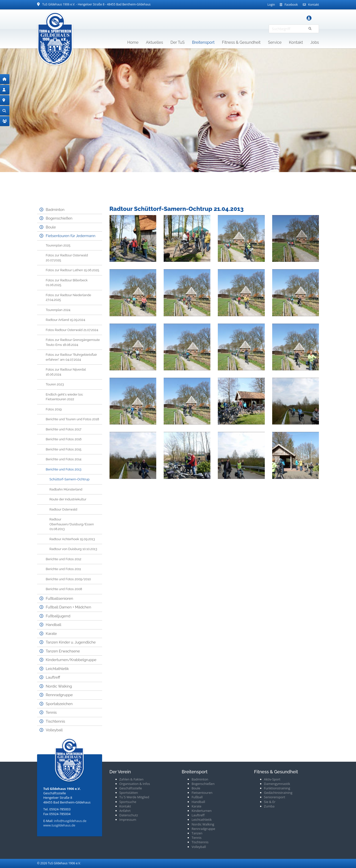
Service (275, 42)
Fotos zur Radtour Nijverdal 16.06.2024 (66, 372)
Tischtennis (55, 721)
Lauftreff (53, 677)
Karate (51, 634)
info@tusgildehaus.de (70, 821)
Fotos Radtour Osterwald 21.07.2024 (72, 330)
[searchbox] (294, 29)
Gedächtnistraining (278, 793)
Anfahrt (125, 811)
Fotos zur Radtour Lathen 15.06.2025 (72, 270)
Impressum (128, 820)
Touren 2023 (55, 384)
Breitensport (203, 42)
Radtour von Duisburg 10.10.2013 (73, 549)
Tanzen (197, 833)
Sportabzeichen (59, 704)
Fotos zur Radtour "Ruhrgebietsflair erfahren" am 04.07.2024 (71, 357)
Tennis (51, 712)
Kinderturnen (202, 811)
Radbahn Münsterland (66, 489)
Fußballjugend (58, 616)
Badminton (55, 210)
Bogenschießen (59, 218)
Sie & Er (270, 802)
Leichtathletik (57, 669)
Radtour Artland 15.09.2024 (65, 320)
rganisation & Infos (136, 784)
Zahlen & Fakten (132, 779)
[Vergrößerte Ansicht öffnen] (133, 238)
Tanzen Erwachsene (63, 651)
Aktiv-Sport (272, 779)
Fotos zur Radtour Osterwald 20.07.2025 (67, 258)
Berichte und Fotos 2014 (64, 459)
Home (133, 42)
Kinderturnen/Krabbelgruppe (71, 660)
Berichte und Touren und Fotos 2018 (72, 419)
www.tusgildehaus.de (59, 825)
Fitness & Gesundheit (241, 42)
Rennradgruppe (59, 695)
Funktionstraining (277, 788)
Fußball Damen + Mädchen (68, 607)
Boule (51, 227)
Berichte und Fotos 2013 (64, 469)
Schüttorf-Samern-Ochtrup (69, 479)
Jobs (315, 42)
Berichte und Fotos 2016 (64, 439)
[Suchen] (310, 29)
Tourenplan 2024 (58, 310)
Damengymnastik (277, 784)
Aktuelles (154, 42)
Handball (54, 625)
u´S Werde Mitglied (135, 797)
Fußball (197, 797)
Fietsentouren (202, 793)
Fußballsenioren (59, 599)
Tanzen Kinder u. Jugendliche (71, 642)
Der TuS (178, 42)
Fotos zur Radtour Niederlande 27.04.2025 (68, 298)
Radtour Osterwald (63, 509)
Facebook (291, 5)
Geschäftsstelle (131, 788)
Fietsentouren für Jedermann (71, 236)
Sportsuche (128, 802)
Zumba (269, 806)
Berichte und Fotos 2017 (64, 429)
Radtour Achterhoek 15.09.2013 (72, 539)
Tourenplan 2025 (58, 245)
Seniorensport (275, 797)
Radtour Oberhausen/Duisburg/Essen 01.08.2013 (72, 524)
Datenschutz (129, 815)
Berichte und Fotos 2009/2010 (68, 579)
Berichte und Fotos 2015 (64, 449)
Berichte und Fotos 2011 (63, 569)
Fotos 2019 (54, 409)
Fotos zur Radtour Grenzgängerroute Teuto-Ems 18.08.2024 (73, 342)
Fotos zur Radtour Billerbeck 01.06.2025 (67, 283)
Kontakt (314, 5)
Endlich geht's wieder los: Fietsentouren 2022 (64, 397)
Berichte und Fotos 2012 (64, 559)
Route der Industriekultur (68, 499)
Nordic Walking (59, 686)
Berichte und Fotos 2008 (64, 589)
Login (271, 5)
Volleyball (54, 730)
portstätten (130, 793)
